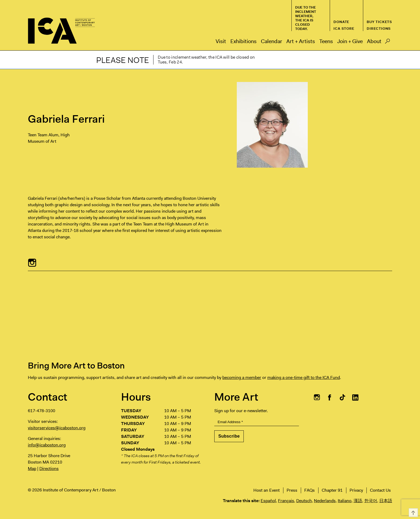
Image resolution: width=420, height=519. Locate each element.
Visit (221, 41)
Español (268, 501)
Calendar (271, 41)
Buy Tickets (379, 22)
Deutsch (304, 501)
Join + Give (350, 41)
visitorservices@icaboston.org (57, 428)
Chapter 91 (332, 490)
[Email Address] (257, 422)
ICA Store (344, 29)
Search (387, 43)
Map (32, 469)
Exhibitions (243, 41)
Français (286, 501)
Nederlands (325, 501)
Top (412, 512)
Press (292, 490)
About (374, 41)
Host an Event (267, 490)
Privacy (356, 490)
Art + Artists (301, 41)
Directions (379, 29)
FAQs (310, 490)
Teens (326, 41)
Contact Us (380, 490)
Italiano (345, 501)
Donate (341, 22)
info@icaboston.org (47, 445)
